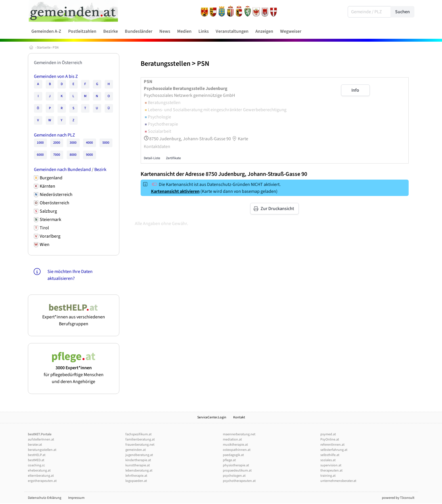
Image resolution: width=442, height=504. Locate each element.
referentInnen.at (332, 445)
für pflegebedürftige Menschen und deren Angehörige (74, 371)
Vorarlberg (50, 236)
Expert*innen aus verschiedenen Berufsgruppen (74, 317)
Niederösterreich (56, 195)
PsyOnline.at (330, 439)
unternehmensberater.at (338, 481)
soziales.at (328, 460)
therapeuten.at (331, 471)
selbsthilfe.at (330, 455)
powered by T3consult (398, 498)
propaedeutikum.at (237, 471)
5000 (106, 143)
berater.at (35, 445)
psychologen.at (234, 476)
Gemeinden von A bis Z (56, 76)
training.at (328, 476)
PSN (56, 48)
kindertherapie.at (138, 460)
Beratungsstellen (165, 64)
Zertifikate (173, 158)
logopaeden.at (136, 481)
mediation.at (232, 439)
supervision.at (331, 465)
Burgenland (51, 178)
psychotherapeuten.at (239, 481)
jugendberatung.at (139, 455)
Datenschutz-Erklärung (45, 498)
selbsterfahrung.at (334, 450)
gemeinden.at (136, 450)
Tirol (44, 228)
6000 (40, 155)
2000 (57, 143)
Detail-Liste (152, 158)
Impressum (76, 498)
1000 (40, 143)
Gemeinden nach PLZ (54, 135)
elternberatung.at (41, 476)
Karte (240, 139)
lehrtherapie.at (136, 476)
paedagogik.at (233, 455)
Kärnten (47, 186)
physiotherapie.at (236, 465)
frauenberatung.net (140, 445)
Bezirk (100, 170)
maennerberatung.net (239, 434)
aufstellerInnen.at (41, 439)
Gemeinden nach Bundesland (62, 170)
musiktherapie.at (235, 445)
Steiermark (50, 220)
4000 (89, 143)
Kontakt (239, 417)
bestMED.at (36, 460)
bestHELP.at (37, 455)
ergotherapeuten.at (42, 481)
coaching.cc (36, 465)
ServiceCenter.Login (212, 417)
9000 (89, 155)
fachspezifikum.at (138, 434)
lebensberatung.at (139, 471)
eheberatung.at (39, 471)
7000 (57, 155)
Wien (45, 245)
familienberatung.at (140, 439)
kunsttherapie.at (138, 465)
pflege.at (229, 460)
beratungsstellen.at (42, 450)
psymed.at (328, 434)
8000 (73, 155)
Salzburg (48, 211)
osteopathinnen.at (237, 450)
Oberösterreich (54, 203)
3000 (73, 143)
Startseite (44, 48)
